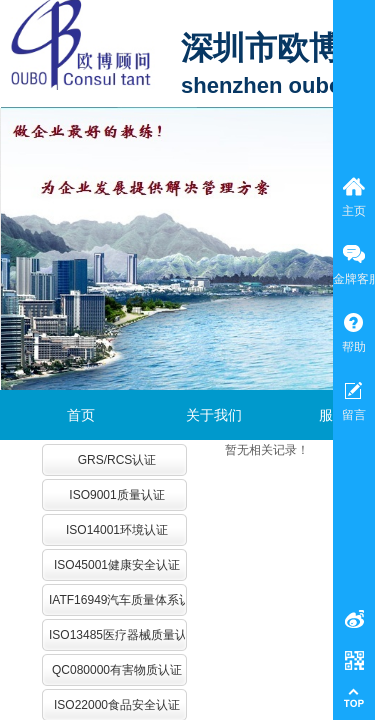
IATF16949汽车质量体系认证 (117, 600)
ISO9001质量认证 (116, 495)
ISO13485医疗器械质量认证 (117, 635)
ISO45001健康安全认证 (117, 565)
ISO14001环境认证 (117, 530)
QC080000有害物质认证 (117, 670)
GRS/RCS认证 (117, 460)
